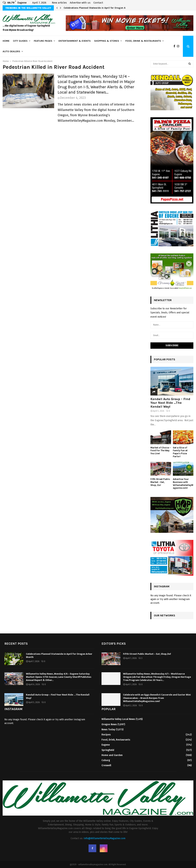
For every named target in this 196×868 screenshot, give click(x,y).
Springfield (108, 750)
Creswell (106, 765)
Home (6, 41)
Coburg (106, 760)
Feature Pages (43, 41)
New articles (59, 3)
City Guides (20, 41)
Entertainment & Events (75, 41)
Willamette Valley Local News (118, 719)
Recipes (106, 735)
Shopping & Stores (107, 41)
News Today (108, 730)
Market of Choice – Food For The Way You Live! (161, 451)
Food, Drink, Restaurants (116, 740)
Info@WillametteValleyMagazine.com (104, 838)
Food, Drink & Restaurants (143, 41)
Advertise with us (80, 3)
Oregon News (109, 724)
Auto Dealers (11, 51)
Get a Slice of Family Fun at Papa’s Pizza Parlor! (180, 452)
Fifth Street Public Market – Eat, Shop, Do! (160, 482)
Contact (98, 3)
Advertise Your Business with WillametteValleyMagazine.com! (183, 484)
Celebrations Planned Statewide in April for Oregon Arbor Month (101, 8)
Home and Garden (112, 755)
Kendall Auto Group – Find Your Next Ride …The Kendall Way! (170, 403)
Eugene (106, 745)
